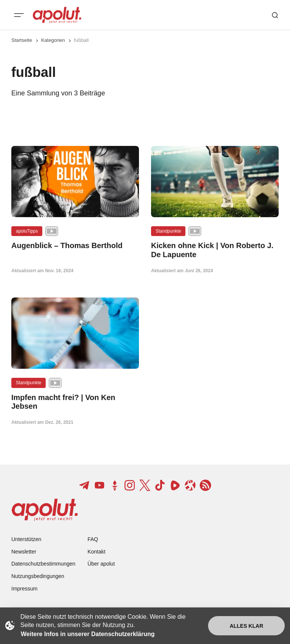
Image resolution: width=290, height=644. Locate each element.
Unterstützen (26, 539)
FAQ (93, 539)
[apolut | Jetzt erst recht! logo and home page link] (57, 15)
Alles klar (246, 626)
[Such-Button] (275, 15)
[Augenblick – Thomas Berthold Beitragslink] (75, 246)
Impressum (24, 589)
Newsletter (24, 552)
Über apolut (101, 564)
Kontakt (96, 552)
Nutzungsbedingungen (38, 576)
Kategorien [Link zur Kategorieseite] (53, 40)
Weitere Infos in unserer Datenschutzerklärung (88, 634)
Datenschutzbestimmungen (43, 564)
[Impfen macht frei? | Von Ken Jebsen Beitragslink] (75, 402)
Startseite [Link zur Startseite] (22, 40)
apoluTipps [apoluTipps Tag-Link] (27, 231)
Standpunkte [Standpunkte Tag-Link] (168, 231)
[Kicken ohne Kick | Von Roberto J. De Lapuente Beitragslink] (215, 250)
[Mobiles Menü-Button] (19, 15)
